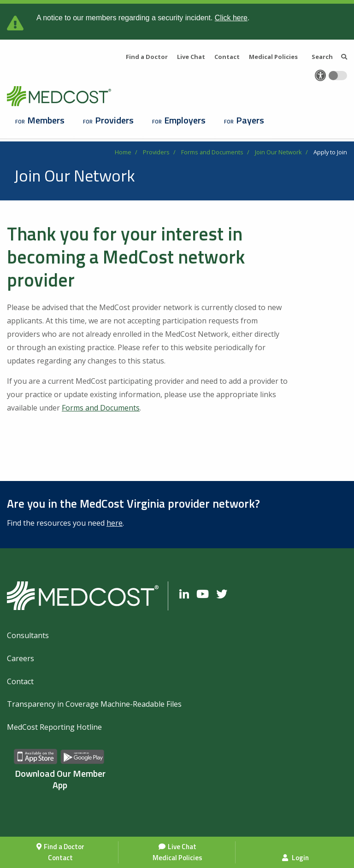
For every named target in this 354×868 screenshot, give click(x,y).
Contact (60, 858)
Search (329, 57)
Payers (250, 120)
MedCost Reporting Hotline (54, 727)
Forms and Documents (212, 152)
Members (46, 120)
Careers (21, 658)
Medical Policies (177, 858)
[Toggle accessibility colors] (338, 76)
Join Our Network (278, 152)
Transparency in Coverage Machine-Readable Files (94, 704)
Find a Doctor (64, 847)
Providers (114, 120)
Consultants (28, 635)
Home (123, 152)
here (115, 523)
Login (295, 858)
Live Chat (182, 847)
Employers (185, 120)
